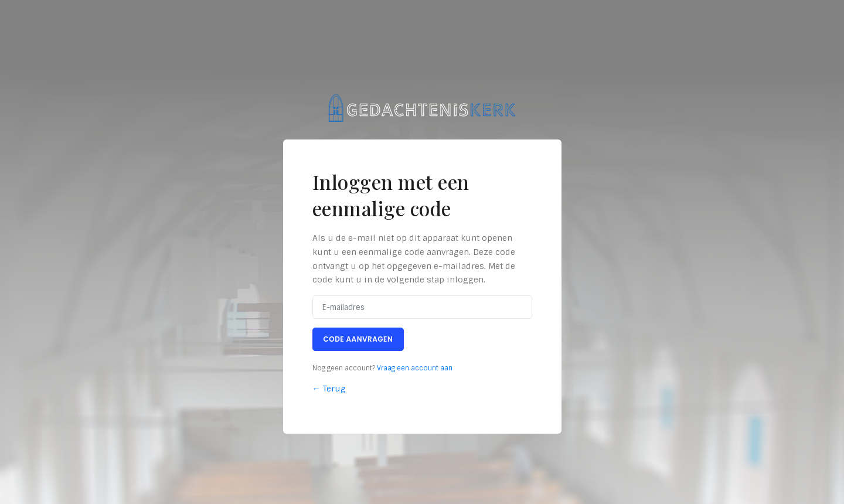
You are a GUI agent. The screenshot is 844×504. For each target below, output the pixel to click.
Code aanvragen (358, 339)
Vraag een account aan (415, 368)
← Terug (329, 389)
